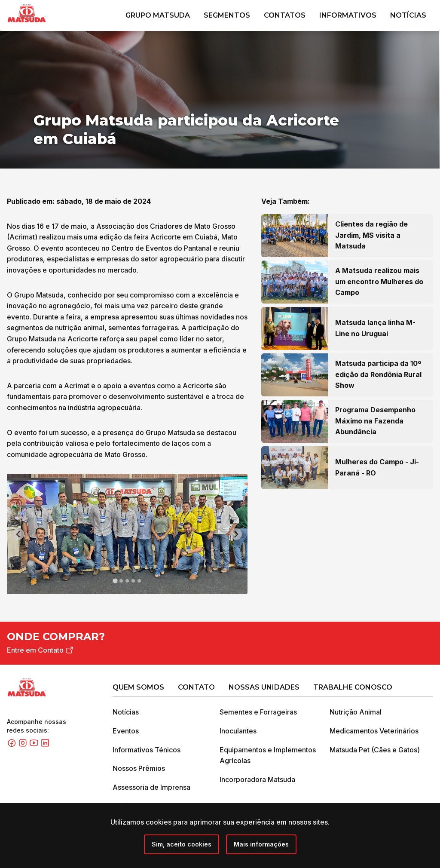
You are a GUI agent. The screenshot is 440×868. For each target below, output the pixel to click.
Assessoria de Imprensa (151, 787)
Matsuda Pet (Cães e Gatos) (375, 750)
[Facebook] (12, 745)
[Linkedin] (45, 745)
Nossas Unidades (264, 687)
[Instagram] (24, 745)
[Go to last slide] (18, 534)
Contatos (285, 15)
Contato (196, 687)
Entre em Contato (41, 650)
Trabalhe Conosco (353, 687)
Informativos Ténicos (147, 750)
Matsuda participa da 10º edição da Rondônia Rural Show (378, 374)
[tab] (115, 581)
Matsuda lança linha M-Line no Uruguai (375, 328)
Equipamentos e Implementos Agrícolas (268, 755)
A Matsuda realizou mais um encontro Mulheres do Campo (379, 281)
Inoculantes (238, 731)
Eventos (126, 731)
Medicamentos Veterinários (374, 731)
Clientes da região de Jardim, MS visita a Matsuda (371, 235)
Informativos (348, 15)
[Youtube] (35, 745)
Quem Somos (138, 687)
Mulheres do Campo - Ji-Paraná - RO (377, 467)
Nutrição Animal (356, 712)
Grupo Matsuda (158, 15)
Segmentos (227, 15)
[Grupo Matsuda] (39, 24)
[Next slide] (236, 534)
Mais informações (261, 844)
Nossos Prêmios (139, 768)
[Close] (182, 844)
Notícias (408, 15)
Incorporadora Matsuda (257, 779)
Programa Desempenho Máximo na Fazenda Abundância (375, 421)
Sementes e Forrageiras (258, 712)
